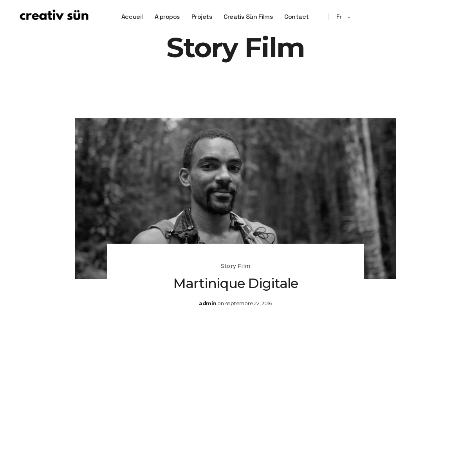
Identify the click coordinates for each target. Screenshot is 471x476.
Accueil (132, 17)
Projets (202, 17)
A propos (167, 17)
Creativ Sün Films (248, 17)
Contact (297, 17)
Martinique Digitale (235, 283)
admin (208, 303)
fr (340, 17)
